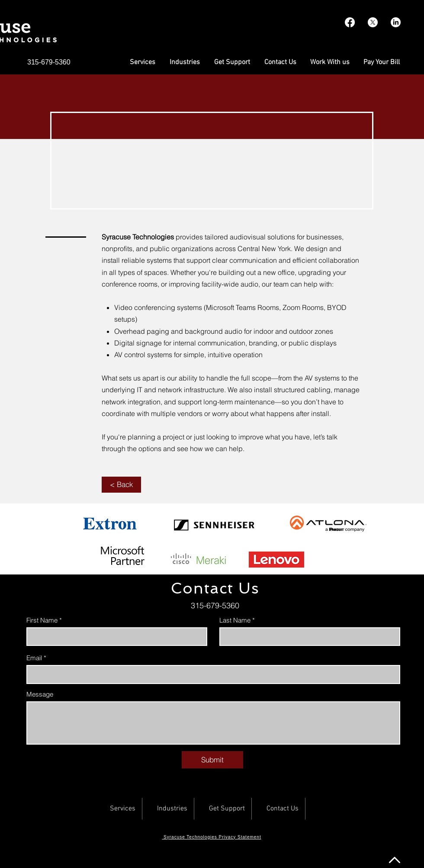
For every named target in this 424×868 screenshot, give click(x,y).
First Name (42, 620)
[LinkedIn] (396, 22)
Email (34, 658)
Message (40, 694)
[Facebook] (350, 22)
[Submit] (212, 760)
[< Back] (121, 485)
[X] (373, 22)
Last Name (235, 620)
